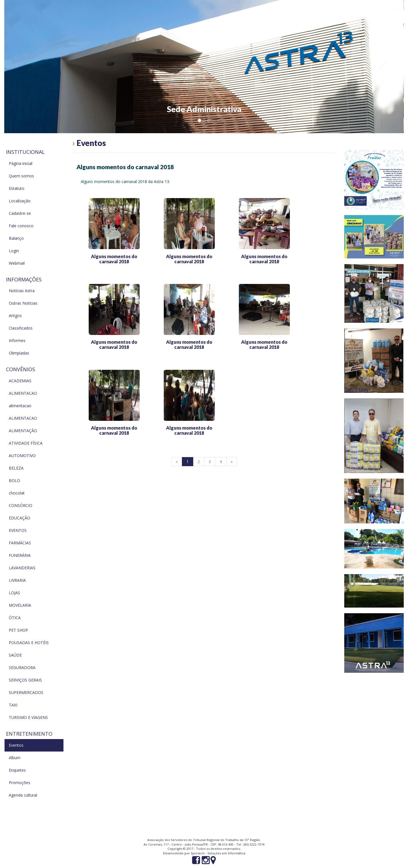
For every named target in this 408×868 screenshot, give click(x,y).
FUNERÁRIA (20, 555)
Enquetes (17, 770)
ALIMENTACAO (23, 393)
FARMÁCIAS (20, 543)
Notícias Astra (22, 291)
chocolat (17, 493)
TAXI (13, 705)
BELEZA (16, 468)
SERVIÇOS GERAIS (25, 680)
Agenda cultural (23, 795)
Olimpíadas (19, 353)
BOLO (14, 480)
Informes (17, 340)
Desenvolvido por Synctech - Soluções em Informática (204, 853)
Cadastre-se (20, 213)
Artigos (15, 316)
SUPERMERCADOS (26, 692)
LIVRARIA (17, 580)
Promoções (20, 783)
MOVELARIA (20, 605)
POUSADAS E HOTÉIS (29, 643)
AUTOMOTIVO (22, 456)
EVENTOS (18, 530)
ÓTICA (15, 618)
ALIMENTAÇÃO (23, 431)
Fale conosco (21, 226)
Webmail (17, 263)
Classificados (21, 328)
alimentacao (20, 406)
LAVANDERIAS (22, 568)
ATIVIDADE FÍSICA (26, 443)
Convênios (21, 369)
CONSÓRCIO (21, 505)
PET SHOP (18, 630)
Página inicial (21, 163)
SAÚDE (15, 655)
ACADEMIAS (20, 381)
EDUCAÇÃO (20, 518)
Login (14, 251)
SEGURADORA (22, 668)
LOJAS (14, 593)
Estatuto (17, 188)
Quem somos (21, 176)
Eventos (16, 745)
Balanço (16, 238)
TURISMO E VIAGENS (28, 717)
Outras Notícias (23, 303)
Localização (20, 201)
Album (15, 758)
